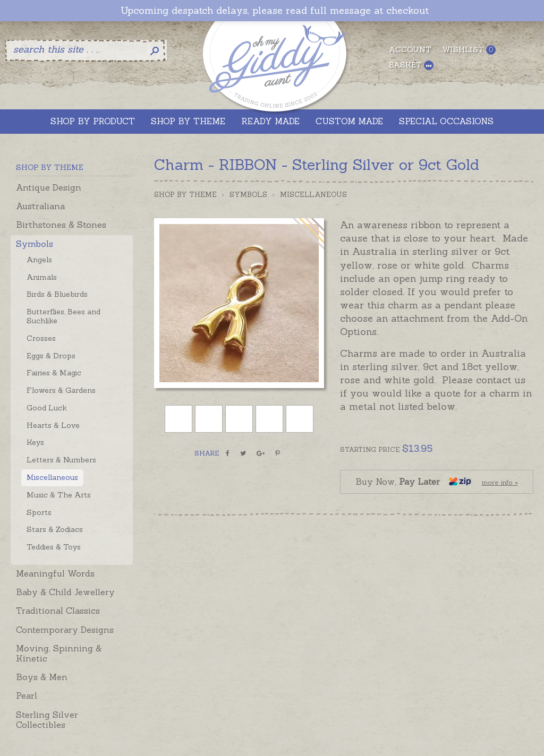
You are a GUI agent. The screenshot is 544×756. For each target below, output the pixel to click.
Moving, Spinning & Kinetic (59, 653)
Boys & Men (42, 677)
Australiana (40, 206)
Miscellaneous (52, 477)
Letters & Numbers (61, 460)
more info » (500, 482)
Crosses (41, 338)
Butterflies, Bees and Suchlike (63, 316)
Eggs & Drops (51, 356)
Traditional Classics (58, 611)
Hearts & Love (53, 425)
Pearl (27, 695)
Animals (42, 277)
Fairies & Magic (54, 373)
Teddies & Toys (54, 547)
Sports (39, 512)
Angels (39, 260)
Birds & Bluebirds (57, 294)
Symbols (35, 244)
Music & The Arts (59, 495)
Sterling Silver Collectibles (47, 720)
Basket (411, 65)
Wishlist (469, 50)
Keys (35, 442)
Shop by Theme (185, 195)
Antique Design (49, 187)
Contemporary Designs (65, 630)
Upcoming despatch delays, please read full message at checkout (275, 11)
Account (410, 49)
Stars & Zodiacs (55, 529)
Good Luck (47, 408)
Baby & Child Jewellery (65, 592)
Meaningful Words (55, 573)
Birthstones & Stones (61, 225)
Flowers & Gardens (61, 390)
